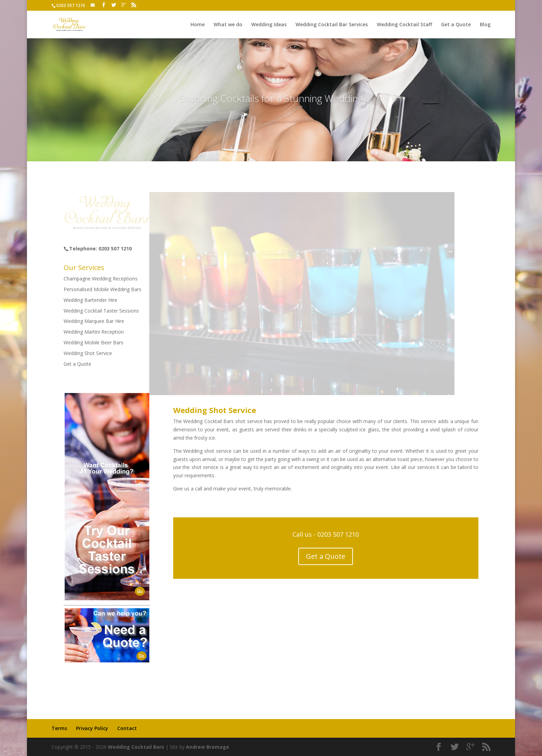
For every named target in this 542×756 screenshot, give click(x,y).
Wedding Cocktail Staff (404, 25)
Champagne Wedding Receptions (101, 279)
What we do (228, 25)
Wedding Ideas (269, 25)
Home (198, 25)
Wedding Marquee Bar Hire (94, 321)
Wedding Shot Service (88, 353)
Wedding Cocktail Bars (136, 747)
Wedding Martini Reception (94, 332)
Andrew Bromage (208, 747)
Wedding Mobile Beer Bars (94, 342)
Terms (59, 728)
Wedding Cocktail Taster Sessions (101, 311)
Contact (127, 728)
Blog (485, 25)
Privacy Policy (92, 728)
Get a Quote (456, 25)
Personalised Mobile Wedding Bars (102, 289)
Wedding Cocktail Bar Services (332, 25)
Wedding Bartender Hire (90, 300)
